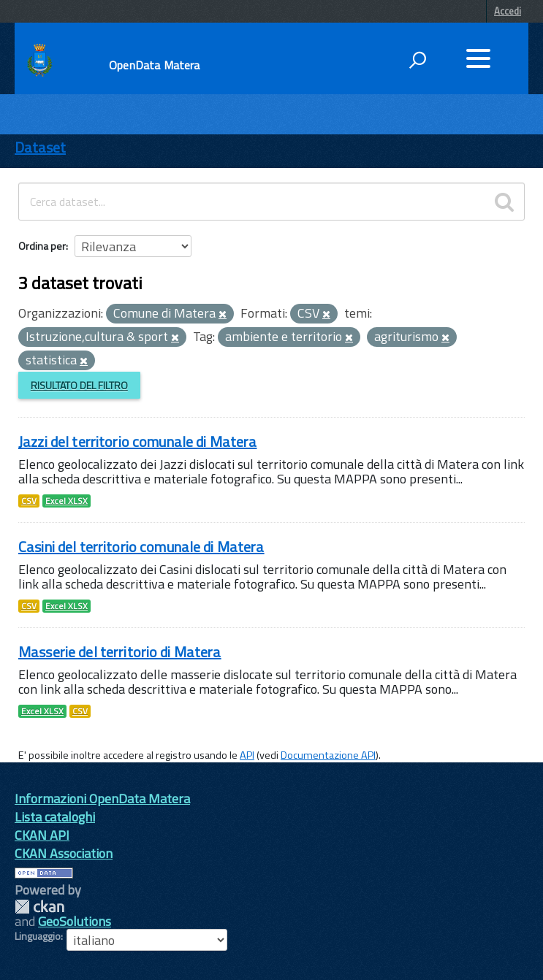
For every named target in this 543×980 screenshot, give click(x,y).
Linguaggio (38, 936)
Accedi (508, 11)
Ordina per (42, 246)
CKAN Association (64, 853)
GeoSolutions (75, 921)
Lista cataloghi (55, 817)
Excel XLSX (67, 501)
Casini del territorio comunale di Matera (141, 547)
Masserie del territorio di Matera (120, 652)
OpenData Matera (154, 65)
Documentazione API (328, 755)
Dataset (40, 147)
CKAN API (42, 835)
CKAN (39, 907)
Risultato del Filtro (79, 385)
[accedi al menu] (478, 58)
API (247, 755)
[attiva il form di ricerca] (417, 60)
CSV (29, 501)
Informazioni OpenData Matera (102, 799)
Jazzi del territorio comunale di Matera (137, 441)
